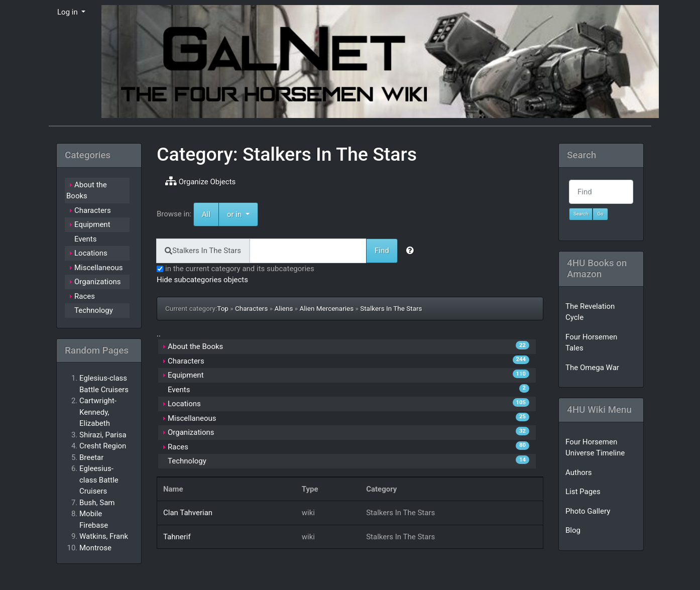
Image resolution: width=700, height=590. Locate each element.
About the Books (195, 346)
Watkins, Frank (104, 536)
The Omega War (592, 368)
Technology (187, 461)
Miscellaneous (192, 418)
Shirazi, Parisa (103, 435)
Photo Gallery (588, 511)
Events (179, 390)
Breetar (91, 457)
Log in (68, 12)
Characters (251, 308)
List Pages (583, 492)
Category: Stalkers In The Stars (287, 154)
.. (159, 334)
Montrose (95, 548)
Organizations (191, 432)
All (206, 214)
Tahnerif (177, 537)
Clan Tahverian (188, 513)
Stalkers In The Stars (391, 308)
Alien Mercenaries (326, 308)
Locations (184, 404)
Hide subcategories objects (202, 280)
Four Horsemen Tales (591, 343)
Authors (579, 473)
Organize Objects (200, 181)
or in (243, 214)
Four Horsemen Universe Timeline (595, 448)
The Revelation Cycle (590, 312)
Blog (573, 530)
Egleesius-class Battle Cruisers (99, 480)
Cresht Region (103, 446)
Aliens (283, 308)
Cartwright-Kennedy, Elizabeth (98, 412)
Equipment (186, 375)
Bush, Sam (97, 503)
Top (223, 308)
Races (178, 447)
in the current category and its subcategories (236, 269)
